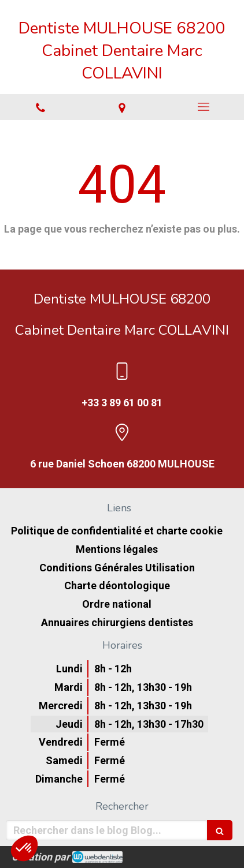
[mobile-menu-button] (203, 107)
